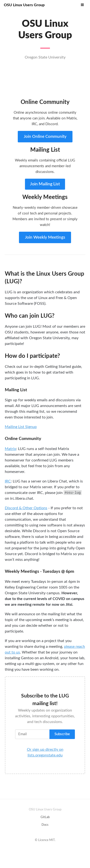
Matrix (10, 449)
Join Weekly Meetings (45, 237)
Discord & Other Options (26, 508)
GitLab (45, 817)
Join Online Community (45, 137)
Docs (45, 825)
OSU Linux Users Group (24, 5)
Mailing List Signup (21, 427)
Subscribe (62, 734)
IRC (8, 481)
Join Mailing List (45, 184)
